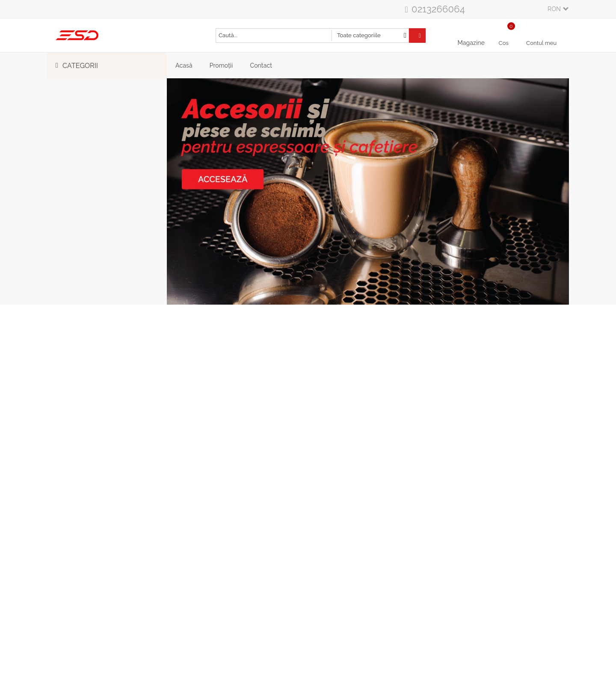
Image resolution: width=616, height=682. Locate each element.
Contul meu (541, 43)
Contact (261, 65)
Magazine (471, 43)
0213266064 (438, 9)
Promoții (221, 65)
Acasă (184, 65)
